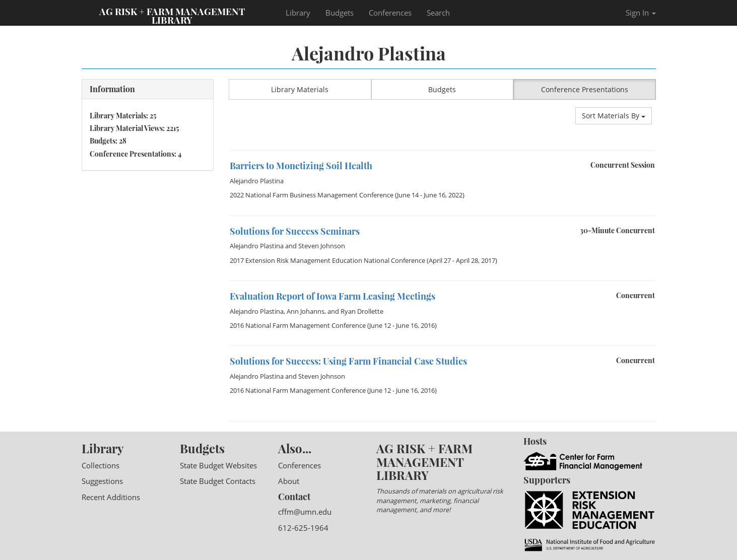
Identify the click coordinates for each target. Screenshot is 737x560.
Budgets (340, 13)
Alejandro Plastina (257, 181)
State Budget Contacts (218, 481)
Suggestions (102, 481)
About (289, 481)
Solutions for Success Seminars (295, 231)
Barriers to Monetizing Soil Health (301, 166)
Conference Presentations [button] (585, 89)
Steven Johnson (322, 246)
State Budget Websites (218, 465)
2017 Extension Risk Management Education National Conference (327, 260)
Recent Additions (111, 497)
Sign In (641, 13)
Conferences (390, 13)
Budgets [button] (442, 89)
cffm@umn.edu (305, 512)
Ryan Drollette (362, 311)
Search (438, 13)
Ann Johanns (306, 311)
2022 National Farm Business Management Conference (312, 195)
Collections (100, 465)
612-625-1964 (303, 528)
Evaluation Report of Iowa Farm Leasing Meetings (332, 296)
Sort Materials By (614, 116)
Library (298, 13)
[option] (442, 150)
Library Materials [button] (300, 89)
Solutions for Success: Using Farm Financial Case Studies (348, 361)
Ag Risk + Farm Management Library (172, 15)
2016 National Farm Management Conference (298, 325)
